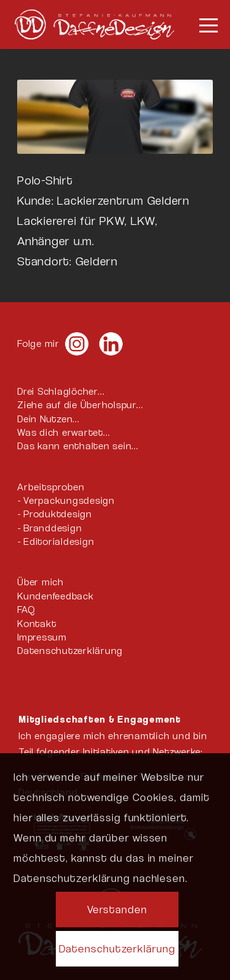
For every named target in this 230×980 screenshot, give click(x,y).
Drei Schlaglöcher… (61, 391)
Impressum (42, 637)
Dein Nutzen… (48, 419)
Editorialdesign (59, 541)
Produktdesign (58, 514)
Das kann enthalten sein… (78, 446)
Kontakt (36, 624)
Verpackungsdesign (69, 500)
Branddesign (52, 528)
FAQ (26, 610)
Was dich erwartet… (64, 432)
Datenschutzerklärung (70, 651)
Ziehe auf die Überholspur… (80, 405)
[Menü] (202, 25)
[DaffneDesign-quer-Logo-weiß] (94, 25)
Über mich (40, 582)
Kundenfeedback (56, 596)
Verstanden (117, 909)
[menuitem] (202, 25)
